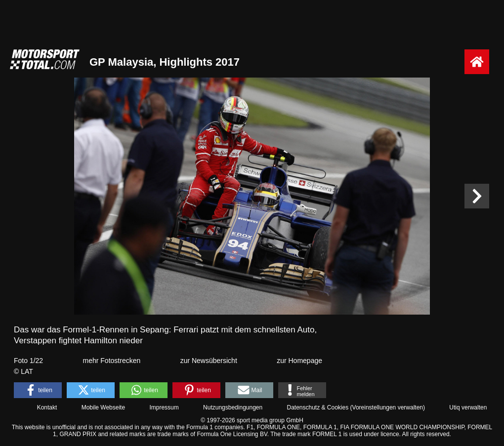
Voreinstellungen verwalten (388, 407)
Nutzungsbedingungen (233, 407)
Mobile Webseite (104, 407)
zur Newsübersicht (209, 361)
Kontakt (47, 407)
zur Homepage (299, 361)
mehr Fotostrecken (112, 361)
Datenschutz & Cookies (317, 407)
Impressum (164, 407)
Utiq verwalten (468, 407)
